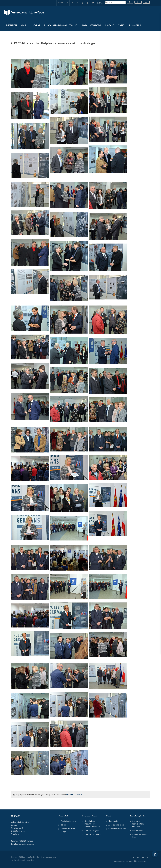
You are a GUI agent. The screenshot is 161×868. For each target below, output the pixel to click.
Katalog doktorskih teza (140, 836)
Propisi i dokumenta (68, 821)
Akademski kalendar (116, 825)
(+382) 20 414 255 (26, 841)
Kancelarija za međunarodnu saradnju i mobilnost (92, 824)
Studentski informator (117, 829)
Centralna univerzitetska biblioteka (138, 824)
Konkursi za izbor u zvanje (68, 830)
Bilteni (63, 825)
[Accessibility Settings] (155, 854)
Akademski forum (74, 795)
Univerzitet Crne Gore (21, 822)
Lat (146, 2)
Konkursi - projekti (92, 831)
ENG (138, 2)
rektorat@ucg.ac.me (25, 844)
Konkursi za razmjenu (93, 834)
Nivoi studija (113, 821)
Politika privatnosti (18, 860)
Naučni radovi (138, 831)
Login (60, 3)
